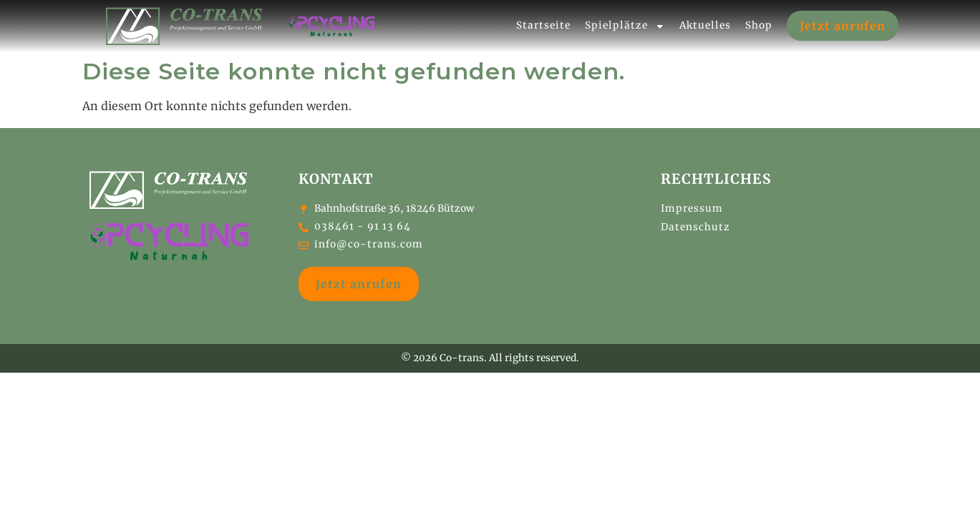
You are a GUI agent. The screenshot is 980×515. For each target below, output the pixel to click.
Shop (759, 23)
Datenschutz (695, 223)
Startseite (543, 23)
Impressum (692, 204)
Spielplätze (625, 24)
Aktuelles (705, 23)
